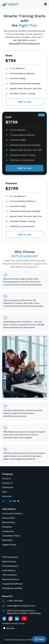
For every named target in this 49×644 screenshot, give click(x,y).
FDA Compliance (10, 557)
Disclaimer (7, 527)
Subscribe (7, 496)
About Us (6, 479)
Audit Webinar (9, 570)
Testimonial (8, 487)
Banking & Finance (10, 579)
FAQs (5, 492)
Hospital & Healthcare (12, 584)
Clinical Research (10, 566)
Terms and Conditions (12, 514)
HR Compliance (9, 575)
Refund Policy (8, 522)
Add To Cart (25, 102)
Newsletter (7, 540)
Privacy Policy (8, 518)
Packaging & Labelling (12, 588)
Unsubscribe (8, 531)
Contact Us (7, 483)
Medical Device (9, 562)
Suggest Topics (9, 545)
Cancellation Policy (11, 536)
